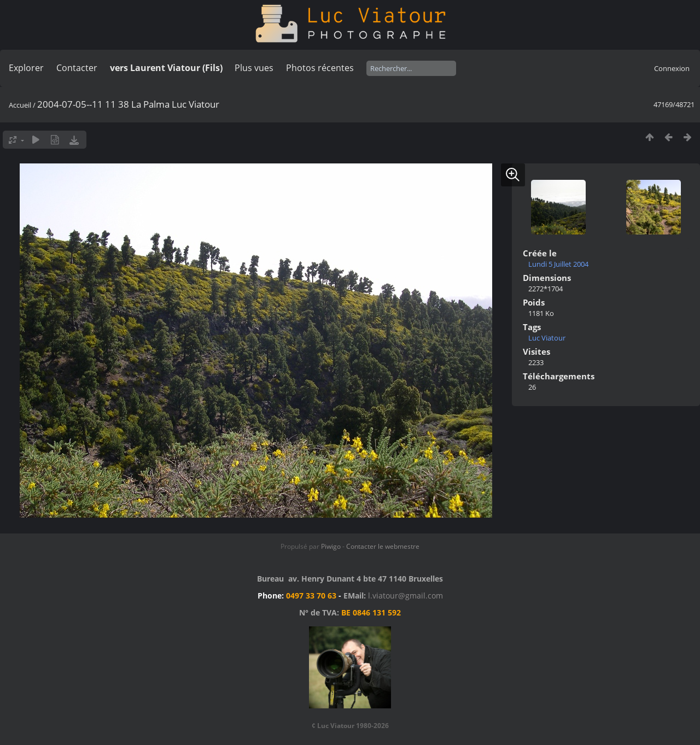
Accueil (20, 105)
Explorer (26, 68)
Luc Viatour (547, 338)
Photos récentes (320, 68)
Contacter (77, 68)
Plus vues (254, 68)
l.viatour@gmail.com (406, 596)
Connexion (672, 68)
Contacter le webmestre (383, 546)
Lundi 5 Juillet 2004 (558, 264)
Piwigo (331, 546)
